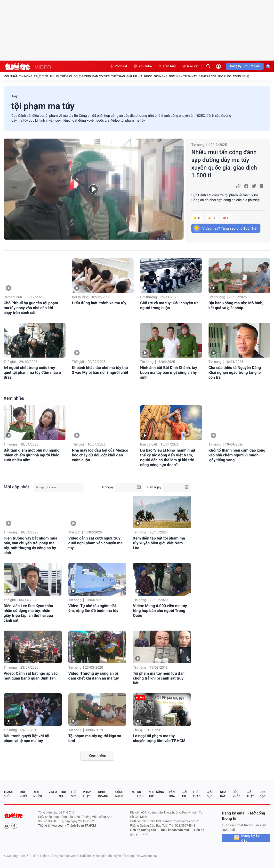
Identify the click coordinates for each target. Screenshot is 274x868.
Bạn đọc (263, 794)
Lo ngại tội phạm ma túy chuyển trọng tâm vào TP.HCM (159, 738)
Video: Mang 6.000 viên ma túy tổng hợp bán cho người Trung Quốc (160, 611)
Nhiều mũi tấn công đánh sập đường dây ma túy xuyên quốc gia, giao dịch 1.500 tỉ (224, 164)
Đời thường (82, 76)
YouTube (142, 66)
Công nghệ (241, 76)
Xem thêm (97, 756)
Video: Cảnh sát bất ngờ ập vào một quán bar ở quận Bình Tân (31, 676)
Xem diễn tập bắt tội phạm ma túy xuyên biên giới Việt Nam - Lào (159, 543)
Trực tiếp (41, 76)
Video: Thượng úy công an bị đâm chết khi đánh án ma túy (94, 676)
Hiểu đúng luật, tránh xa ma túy (99, 303)
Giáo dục (210, 794)
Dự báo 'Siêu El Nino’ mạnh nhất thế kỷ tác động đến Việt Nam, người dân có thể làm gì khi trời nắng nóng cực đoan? (168, 457)
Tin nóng (26, 76)
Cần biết (167, 66)
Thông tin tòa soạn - (52, 826)
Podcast (118, 66)
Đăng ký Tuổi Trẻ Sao (245, 66)
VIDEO (43, 67)
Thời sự (63, 794)
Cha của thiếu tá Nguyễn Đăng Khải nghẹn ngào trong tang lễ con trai (235, 372)
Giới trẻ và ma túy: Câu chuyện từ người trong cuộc (169, 305)
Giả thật (250, 794)
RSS (145, 834)
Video (53, 792)
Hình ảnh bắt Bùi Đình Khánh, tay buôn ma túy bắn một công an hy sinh (169, 372)
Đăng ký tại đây (251, 838)
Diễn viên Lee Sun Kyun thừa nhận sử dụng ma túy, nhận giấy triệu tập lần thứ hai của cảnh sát (28, 613)
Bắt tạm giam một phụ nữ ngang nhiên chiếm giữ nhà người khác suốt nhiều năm (32, 455)
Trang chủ (8, 794)
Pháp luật (87, 794)
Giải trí (132, 76)
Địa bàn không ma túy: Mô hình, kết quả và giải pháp (236, 305)
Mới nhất (11, 76)
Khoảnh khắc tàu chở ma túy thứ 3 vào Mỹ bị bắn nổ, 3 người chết (100, 370)
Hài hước (145, 76)
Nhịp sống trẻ (156, 794)
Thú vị (54, 76)
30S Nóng (160, 76)
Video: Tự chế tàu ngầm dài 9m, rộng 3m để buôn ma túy (93, 608)
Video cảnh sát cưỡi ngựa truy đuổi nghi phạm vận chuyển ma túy (96, 543)
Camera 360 (207, 76)
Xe (133, 792)
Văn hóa (172, 794)
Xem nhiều (14, 398)
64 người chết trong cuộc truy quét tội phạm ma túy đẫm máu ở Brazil (32, 372)
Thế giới (66, 76)
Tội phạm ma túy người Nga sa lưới (95, 738)
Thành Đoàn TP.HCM (81, 826)
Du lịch (140, 794)
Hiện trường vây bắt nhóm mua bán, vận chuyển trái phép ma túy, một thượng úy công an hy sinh (30, 545)
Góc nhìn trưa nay (183, 76)
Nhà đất (223, 794)
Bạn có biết (101, 76)
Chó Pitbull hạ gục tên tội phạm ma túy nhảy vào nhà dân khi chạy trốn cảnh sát (31, 308)
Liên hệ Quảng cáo (143, 830)
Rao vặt (190, 66)
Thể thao (118, 76)
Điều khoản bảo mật (175, 830)
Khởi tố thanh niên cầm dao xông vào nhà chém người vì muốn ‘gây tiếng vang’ (237, 455)
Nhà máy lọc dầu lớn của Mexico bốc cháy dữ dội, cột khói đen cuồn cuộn (100, 455)
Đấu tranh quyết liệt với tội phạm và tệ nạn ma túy (26, 738)
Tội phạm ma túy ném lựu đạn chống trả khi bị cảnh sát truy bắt (159, 678)
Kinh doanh (103, 794)
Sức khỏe (225, 76)
